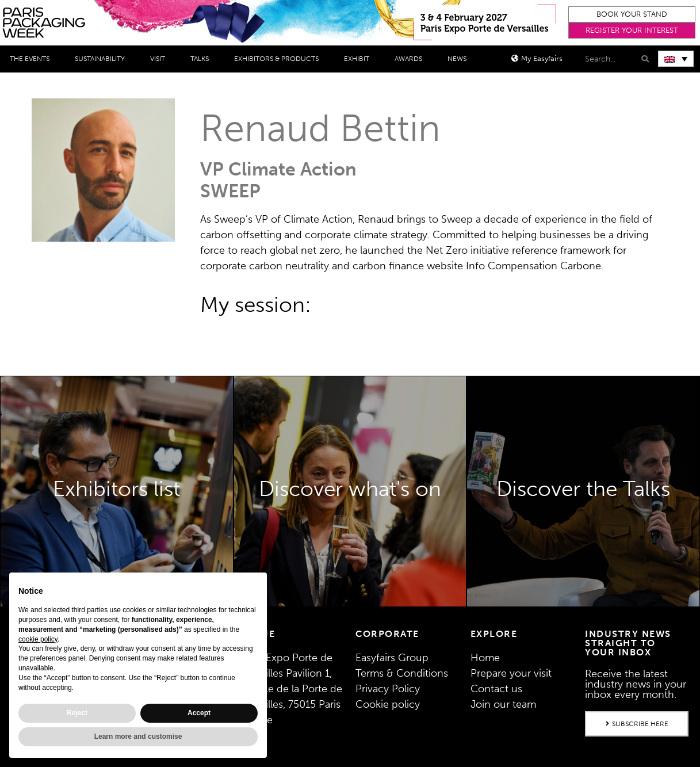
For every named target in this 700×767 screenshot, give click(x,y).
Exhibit (359, 59)
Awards (411, 59)
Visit (160, 59)
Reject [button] (77, 713)
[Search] (644, 59)
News (460, 59)
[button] (632, 14)
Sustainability (103, 59)
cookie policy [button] (38, 639)
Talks (202, 59)
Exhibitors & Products (279, 59)
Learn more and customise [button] (138, 737)
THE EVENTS (32, 59)
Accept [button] (199, 713)
